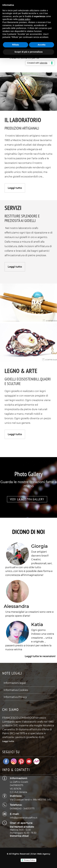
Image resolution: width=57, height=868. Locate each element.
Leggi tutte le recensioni (40, 656)
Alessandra (16, 606)
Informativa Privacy (15, 697)
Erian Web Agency (41, 854)
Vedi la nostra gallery (27, 499)
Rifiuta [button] (16, 45)
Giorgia (39, 546)
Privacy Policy (29, 860)
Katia (37, 624)
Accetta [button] (42, 45)
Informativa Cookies (16, 690)
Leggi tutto (15, 188)
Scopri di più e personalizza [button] (28, 52)
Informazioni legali (15, 683)
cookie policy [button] (24, 19)
